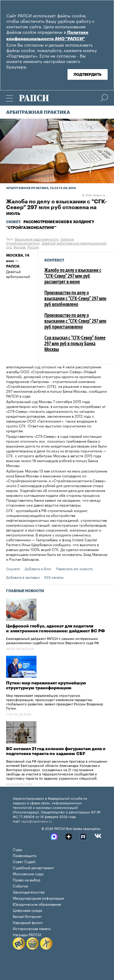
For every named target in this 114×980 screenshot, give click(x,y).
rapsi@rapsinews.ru (37, 821)
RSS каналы (54, 577)
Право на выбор (27, 879)
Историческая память (32, 928)
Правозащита (24, 855)
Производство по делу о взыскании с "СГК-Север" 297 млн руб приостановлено (75, 321)
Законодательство (29, 892)
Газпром (67, 239)
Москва (19, 247)
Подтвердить (88, 75)
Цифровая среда (27, 910)
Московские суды (28, 873)
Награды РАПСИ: (28, 934)
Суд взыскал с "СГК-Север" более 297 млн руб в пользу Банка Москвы (75, 344)
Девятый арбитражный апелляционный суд (56, 245)
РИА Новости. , (95, 195)
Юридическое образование (37, 904)
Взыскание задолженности (37, 239)
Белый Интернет (27, 916)
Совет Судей (24, 861)
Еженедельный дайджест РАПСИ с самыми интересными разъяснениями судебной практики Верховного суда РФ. (53, 640)
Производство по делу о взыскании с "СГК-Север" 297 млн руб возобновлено (75, 299)
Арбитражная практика (38, 112)
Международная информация (38, 898)
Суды (17, 849)
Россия (33, 247)
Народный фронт (28, 922)
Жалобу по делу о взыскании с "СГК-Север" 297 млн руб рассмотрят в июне (73, 276)
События (20, 885)
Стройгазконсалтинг (23, 243)
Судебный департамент (33, 867)
